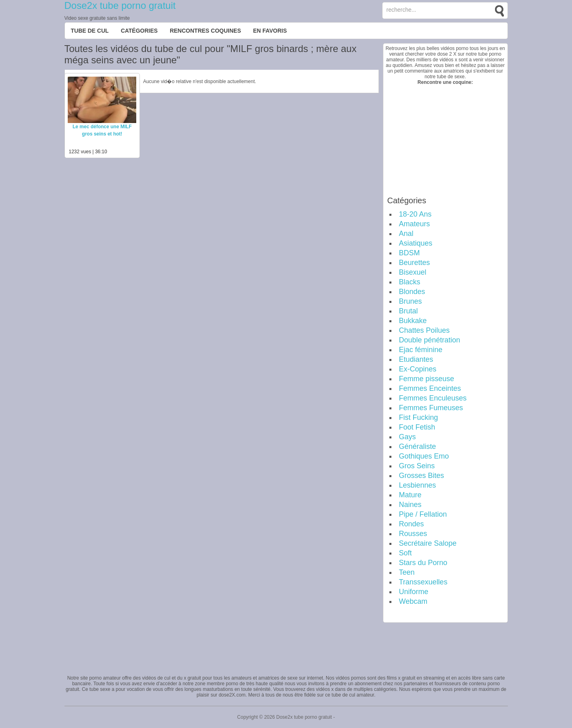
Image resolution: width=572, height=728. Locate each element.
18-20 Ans (415, 214)
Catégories (139, 31)
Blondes (412, 292)
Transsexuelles (423, 582)
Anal (406, 234)
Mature (410, 495)
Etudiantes (416, 359)
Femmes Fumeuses (431, 408)
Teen (407, 572)
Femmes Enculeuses (433, 398)
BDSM (410, 253)
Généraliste (418, 446)
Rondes (412, 524)
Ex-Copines (418, 369)
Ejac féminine (421, 350)
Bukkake (413, 321)
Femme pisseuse (427, 379)
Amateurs (415, 224)
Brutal (409, 311)
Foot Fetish (417, 427)
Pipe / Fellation (423, 514)
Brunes (411, 301)
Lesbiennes (418, 485)
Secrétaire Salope (428, 543)
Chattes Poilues (424, 330)
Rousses (413, 534)
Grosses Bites (422, 476)
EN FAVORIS (270, 31)
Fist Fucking (419, 417)
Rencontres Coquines (205, 31)
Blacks (410, 282)
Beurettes (415, 263)
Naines (410, 505)
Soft (406, 553)
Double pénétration (430, 340)
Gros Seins (417, 466)
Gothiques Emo (424, 456)
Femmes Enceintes (430, 388)
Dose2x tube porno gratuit (120, 5)
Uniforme (414, 592)
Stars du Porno (423, 563)
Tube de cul (90, 31)
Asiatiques (416, 243)
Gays (408, 437)
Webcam (413, 601)
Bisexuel (413, 272)
